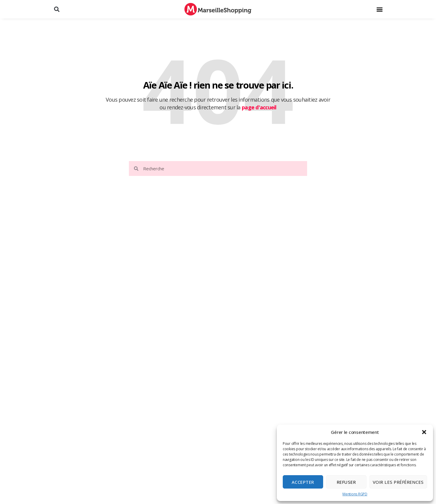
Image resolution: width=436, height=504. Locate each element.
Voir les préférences (398, 482)
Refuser (346, 482)
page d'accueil (259, 107)
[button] (424, 432)
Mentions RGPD (355, 494)
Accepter (303, 482)
